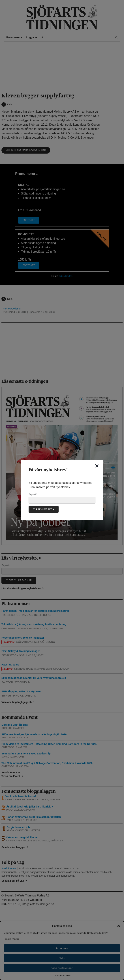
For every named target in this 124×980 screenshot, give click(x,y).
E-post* (62, 498)
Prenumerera (44, 509)
